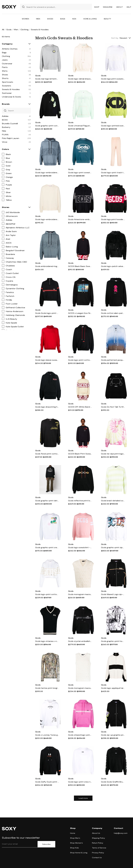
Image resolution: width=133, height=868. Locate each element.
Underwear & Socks (11, 97)
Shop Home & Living (79, 853)
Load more (83, 798)
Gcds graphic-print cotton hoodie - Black (47, 126)
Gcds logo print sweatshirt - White (113, 79)
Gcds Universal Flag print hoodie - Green (80, 126)
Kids (74, 19)
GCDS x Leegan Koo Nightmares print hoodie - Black (80, 313)
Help (129, 7)
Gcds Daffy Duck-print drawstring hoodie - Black (47, 782)
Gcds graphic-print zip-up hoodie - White (113, 547)
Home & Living (90, 19)
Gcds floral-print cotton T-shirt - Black (47, 454)
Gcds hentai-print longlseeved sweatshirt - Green (47, 688)
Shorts (5, 78)
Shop (97, 7)
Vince (5, 142)
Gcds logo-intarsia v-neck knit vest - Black (47, 641)
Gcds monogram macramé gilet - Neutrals (80, 594)
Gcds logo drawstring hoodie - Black (47, 407)
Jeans (5, 60)
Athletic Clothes (10, 49)
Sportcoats (7, 82)
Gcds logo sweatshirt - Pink (80, 547)
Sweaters (6, 86)
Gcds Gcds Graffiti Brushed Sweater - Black (113, 782)
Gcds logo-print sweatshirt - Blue (80, 172)
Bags (63, 19)
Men (38, 19)
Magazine (108, 7)
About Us (96, 833)
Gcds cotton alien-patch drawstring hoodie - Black (113, 313)
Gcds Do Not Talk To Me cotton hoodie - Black (113, 407)
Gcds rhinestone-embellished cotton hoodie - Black (80, 219)
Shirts (5, 71)
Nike (4, 131)
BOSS (5, 120)
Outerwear (7, 63)
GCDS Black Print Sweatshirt (80, 454)
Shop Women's (76, 843)
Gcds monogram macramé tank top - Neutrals (80, 688)
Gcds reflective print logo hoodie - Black (80, 500)
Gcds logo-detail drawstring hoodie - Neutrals (80, 79)
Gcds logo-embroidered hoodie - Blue (47, 172)
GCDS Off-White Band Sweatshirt (80, 407)
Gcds (9, 29)
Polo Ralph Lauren (11, 138)
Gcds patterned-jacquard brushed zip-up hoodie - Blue (113, 360)
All (3, 29)
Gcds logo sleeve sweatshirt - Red (47, 360)
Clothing (24, 29)
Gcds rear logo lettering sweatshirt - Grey (47, 79)
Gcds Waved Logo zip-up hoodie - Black (113, 594)
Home (73, 833)
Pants (5, 67)
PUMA (5, 134)
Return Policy (98, 843)
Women (25, 19)
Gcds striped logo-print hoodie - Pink (80, 735)
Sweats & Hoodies (11, 89)
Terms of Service (99, 848)
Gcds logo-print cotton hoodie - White (47, 594)
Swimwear (7, 93)
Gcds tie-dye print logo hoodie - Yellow (113, 454)
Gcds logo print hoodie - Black (113, 219)
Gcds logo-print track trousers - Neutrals (113, 172)
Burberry (6, 127)
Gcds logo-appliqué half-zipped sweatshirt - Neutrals (113, 688)
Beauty (108, 19)
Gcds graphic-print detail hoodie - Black (47, 500)
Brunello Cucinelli (10, 123)
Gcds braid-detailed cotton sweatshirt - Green (113, 500)
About (120, 7)
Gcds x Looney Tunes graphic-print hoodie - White (47, 735)
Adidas (5, 116)
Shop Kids (74, 848)
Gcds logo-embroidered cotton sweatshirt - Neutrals (47, 219)
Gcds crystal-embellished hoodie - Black (80, 641)
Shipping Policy (98, 838)
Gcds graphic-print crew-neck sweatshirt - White (47, 547)
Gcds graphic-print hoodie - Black (113, 641)
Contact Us (97, 857)
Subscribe (46, 844)
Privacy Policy (98, 853)
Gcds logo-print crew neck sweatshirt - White (80, 782)
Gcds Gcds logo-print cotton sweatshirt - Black (47, 313)
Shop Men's (75, 838)
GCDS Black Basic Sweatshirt (80, 266)
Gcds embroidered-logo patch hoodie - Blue (47, 266)
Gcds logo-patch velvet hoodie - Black (113, 266)
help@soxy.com (121, 833)
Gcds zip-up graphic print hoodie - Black (113, 735)
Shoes (50, 19)
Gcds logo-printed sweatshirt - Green (113, 126)
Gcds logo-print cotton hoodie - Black (80, 360)
